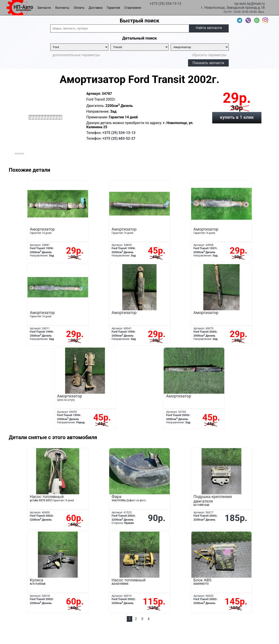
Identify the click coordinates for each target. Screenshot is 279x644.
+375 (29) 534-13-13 (165, 3)
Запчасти (44, 8)
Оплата (79, 8)
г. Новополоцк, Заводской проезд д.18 (233, 7)
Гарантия (114, 8)
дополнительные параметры (76, 55)
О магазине (133, 8)
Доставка (95, 8)
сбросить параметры (209, 55)
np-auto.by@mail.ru (250, 3)
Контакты (62, 8)
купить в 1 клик (237, 117)
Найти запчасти (209, 28)
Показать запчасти (208, 63)
